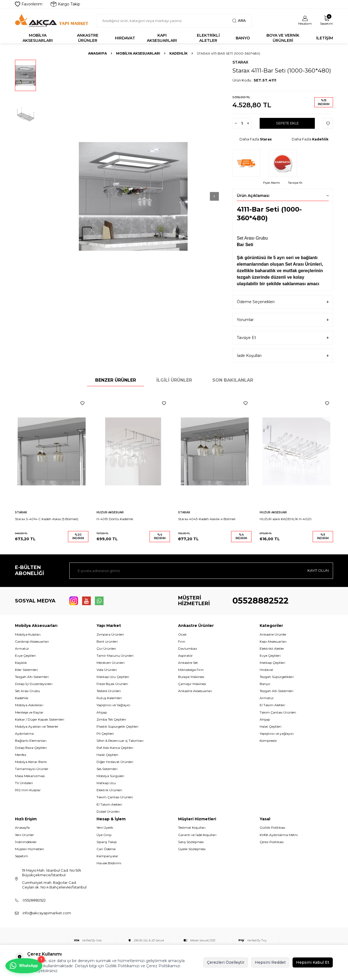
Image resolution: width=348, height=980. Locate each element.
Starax (240, 62)
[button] (204, 196)
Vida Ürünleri (107, 670)
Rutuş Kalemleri (109, 698)
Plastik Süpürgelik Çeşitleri (117, 726)
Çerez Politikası (272, 842)
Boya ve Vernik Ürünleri (283, 38)
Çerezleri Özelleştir (226, 962)
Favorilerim (29, 4)
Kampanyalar (107, 856)
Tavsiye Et (295, 183)
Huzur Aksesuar (110, 512)
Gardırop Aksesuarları (32, 641)
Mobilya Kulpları (28, 634)
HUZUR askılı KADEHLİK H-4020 (286, 519)
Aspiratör (185, 656)
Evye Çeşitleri (25, 656)
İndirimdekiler (26, 842)
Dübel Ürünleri (108, 811)
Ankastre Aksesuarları (195, 691)
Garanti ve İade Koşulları (197, 835)
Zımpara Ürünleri (110, 634)
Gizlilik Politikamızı (122, 966)
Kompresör (268, 741)
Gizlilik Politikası (272, 827)
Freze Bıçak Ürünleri (112, 684)
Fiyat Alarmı (272, 183)
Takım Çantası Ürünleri (115, 797)
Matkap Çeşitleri (272, 663)
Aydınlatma (24, 734)
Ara (239, 21)
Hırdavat (125, 38)
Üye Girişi (104, 835)
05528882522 (260, 601)
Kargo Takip (65, 4)
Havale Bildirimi (109, 863)
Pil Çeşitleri (105, 734)
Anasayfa (97, 53)
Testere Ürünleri (109, 691)
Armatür (22, 648)
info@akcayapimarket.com (47, 913)
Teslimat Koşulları (192, 827)
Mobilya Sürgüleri (110, 776)
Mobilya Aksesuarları (38, 38)
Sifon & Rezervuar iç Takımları (120, 741)
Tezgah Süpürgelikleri (277, 677)
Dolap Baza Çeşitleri (31, 748)
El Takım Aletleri (109, 804)
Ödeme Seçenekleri (283, 302)
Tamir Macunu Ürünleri (115, 656)
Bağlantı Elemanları (31, 741)
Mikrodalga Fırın (191, 670)
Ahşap (102, 712)
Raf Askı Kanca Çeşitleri (115, 748)
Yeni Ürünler (24, 835)
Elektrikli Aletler (208, 38)
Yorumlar (283, 320)
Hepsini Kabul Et (313, 962)
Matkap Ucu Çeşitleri (113, 677)
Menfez (21, 755)
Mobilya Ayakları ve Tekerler (37, 726)
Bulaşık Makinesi (191, 677)
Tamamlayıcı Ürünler (32, 769)
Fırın (182, 641)
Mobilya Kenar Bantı (31, 762)
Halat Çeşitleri (107, 755)
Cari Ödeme (106, 849)
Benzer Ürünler (116, 380)
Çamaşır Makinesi (192, 684)
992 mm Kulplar (28, 790)
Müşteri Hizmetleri (29, 849)
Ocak (182, 634)
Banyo (243, 38)
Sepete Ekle (287, 123)
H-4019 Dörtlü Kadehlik (115, 519)
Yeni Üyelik (105, 827)
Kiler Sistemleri (26, 670)
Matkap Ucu (106, 783)
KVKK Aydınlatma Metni (279, 835)
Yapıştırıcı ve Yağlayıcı (113, 705)
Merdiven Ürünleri (111, 663)
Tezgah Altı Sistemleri (32, 677)
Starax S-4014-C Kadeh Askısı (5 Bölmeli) (47, 519)
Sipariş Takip (107, 842)
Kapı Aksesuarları (162, 38)
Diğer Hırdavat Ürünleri (115, 762)
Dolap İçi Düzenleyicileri (34, 684)
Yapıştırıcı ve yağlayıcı (277, 734)
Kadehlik (178, 53)
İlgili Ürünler (174, 380)
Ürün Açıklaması (283, 196)
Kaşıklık (21, 663)
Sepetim (21, 856)
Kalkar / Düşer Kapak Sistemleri (40, 719)
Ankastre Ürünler (88, 38)
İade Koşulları (283, 356)
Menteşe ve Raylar (29, 712)
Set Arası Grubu (27, 691)
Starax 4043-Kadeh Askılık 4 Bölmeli (207, 519)
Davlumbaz (188, 648)
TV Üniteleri (24, 783)
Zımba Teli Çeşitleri (111, 719)
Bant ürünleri (107, 641)
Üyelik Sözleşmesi (192, 849)
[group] (133, 196)
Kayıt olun (317, 570)
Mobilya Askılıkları (29, 705)
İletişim (325, 38)
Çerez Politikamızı (163, 966)
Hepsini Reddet (270, 962)
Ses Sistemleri (107, 769)
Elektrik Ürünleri (109, 790)
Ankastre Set (188, 663)
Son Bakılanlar (233, 380)
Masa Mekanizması (30, 776)
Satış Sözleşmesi (191, 842)
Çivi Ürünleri (106, 648)
